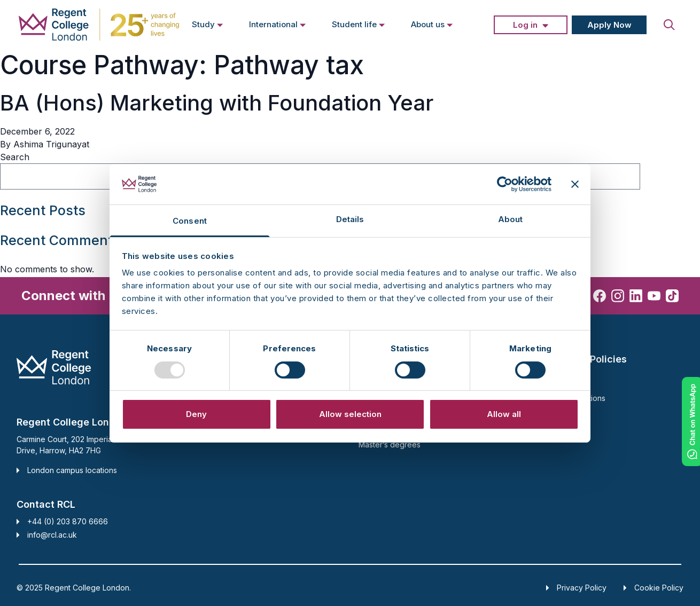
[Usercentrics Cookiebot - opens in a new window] (505, 184)
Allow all (504, 414)
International (278, 24)
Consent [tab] (190, 221)
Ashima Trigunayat (51, 144)
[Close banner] (575, 184)
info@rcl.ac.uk (52, 535)
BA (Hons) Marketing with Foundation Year (217, 103)
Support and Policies (578, 359)
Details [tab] (350, 219)
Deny (196, 414)
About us (432, 24)
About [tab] (511, 219)
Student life (359, 24)
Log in (525, 25)
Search (15, 157)
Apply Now (609, 25)
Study (208, 24)
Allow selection (350, 414)
